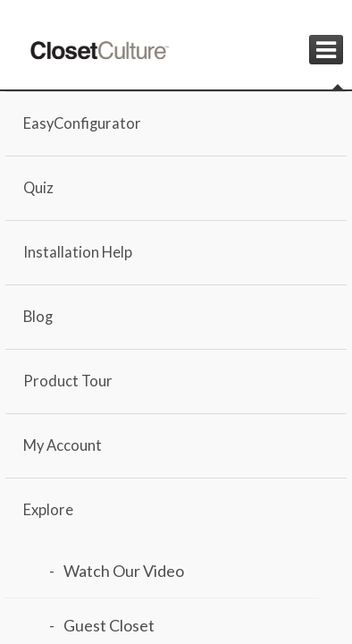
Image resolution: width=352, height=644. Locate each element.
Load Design (119, 466)
